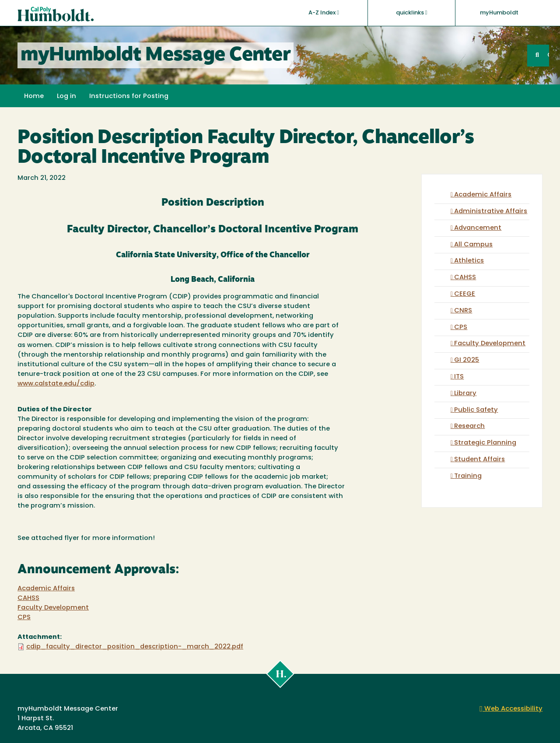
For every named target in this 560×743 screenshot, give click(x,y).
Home (34, 96)
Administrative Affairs (491, 212)
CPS (24, 618)
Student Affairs (479, 460)
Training (468, 476)
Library (465, 394)
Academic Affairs (46, 589)
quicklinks (412, 13)
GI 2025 (467, 360)
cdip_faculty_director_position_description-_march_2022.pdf (135, 647)
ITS (459, 377)
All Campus (473, 245)
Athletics (469, 261)
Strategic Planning (485, 443)
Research (469, 426)
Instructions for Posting (129, 96)
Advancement (478, 228)
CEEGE (465, 294)
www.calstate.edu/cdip (56, 384)
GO (548, 55)
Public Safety (476, 410)
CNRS (463, 311)
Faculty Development (53, 608)
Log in (66, 96)
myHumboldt (499, 13)
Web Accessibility (511, 709)
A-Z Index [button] (324, 13)
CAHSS (28, 598)
